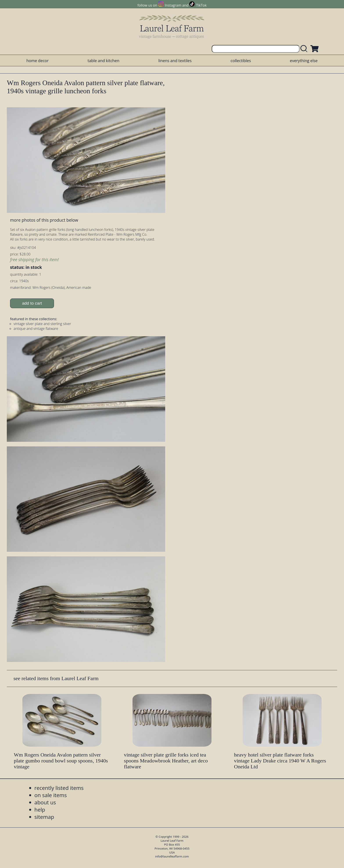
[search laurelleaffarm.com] (305, 49)
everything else (304, 61)
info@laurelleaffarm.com (172, 856)
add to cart (32, 303)
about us (45, 802)
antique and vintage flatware (36, 329)
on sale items (51, 795)
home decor (37, 61)
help (40, 810)
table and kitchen (103, 61)
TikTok (201, 5)
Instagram (173, 5)
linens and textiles (175, 61)
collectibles (241, 61)
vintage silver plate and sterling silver (42, 324)
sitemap (44, 817)
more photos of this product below (44, 220)
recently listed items (59, 788)
